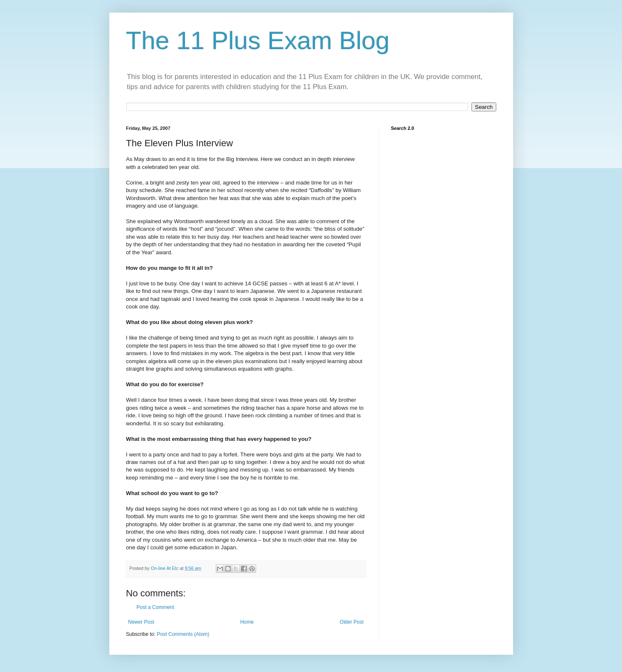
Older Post (352, 622)
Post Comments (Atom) (183, 634)
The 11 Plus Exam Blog (258, 41)
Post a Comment (155, 607)
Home (247, 622)
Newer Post (141, 622)
